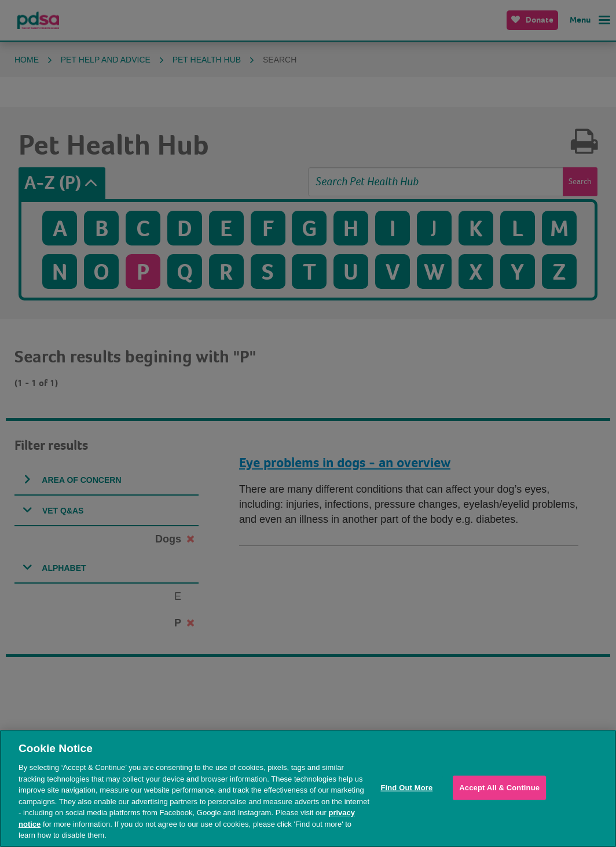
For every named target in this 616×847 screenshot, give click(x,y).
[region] (308, 789)
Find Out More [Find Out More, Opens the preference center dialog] (406, 788)
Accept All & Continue (499, 788)
